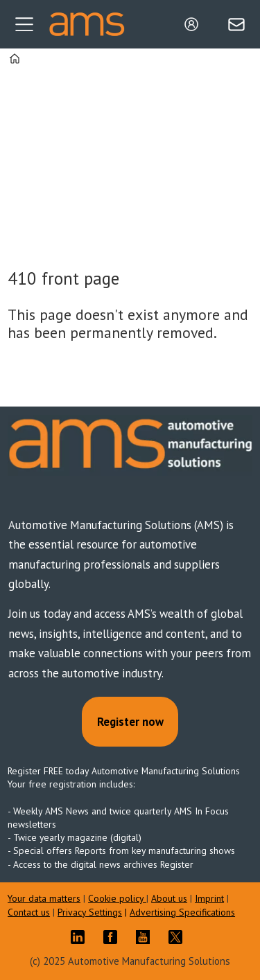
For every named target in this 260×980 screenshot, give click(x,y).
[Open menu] (24, 24)
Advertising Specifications (182, 912)
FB (114, 937)
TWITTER (179, 937)
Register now (130, 722)
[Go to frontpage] (87, 24)
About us (169, 898)
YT (146, 937)
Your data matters (44, 898)
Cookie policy (117, 898)
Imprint (209, 898)
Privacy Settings (90, 912)
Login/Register (195, 24)
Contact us (29, 912)
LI (81, 937)
